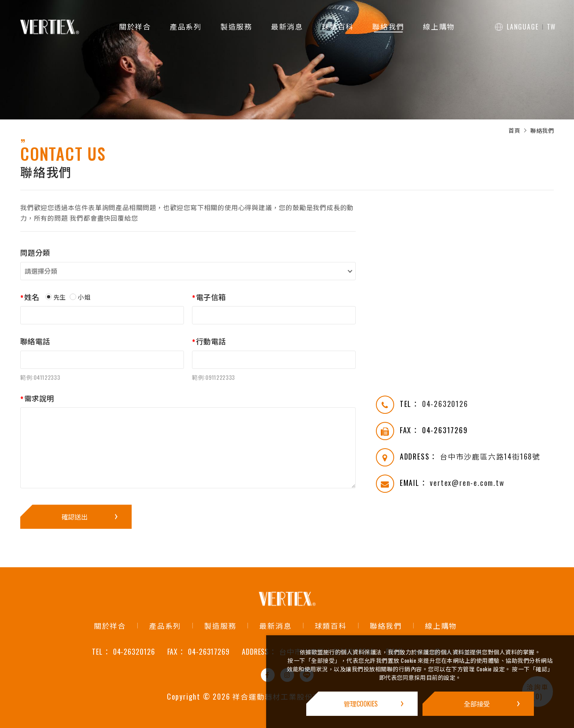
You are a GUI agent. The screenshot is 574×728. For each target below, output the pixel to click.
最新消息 (287, 26)
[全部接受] (478, 704)
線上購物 (439, 26)
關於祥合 (135, 26)
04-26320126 (445, 404)
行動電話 (211, 341)
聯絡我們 (388, 26)
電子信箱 (211, 297)
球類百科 (338, 26)
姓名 (32, 297)
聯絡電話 (35, 341)
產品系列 (186, 26)
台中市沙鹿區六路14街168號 (490, 456)
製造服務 (236, 26)
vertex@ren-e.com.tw (467, 483)
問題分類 (35, 252)
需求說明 (39, 398)
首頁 (514, 130)
